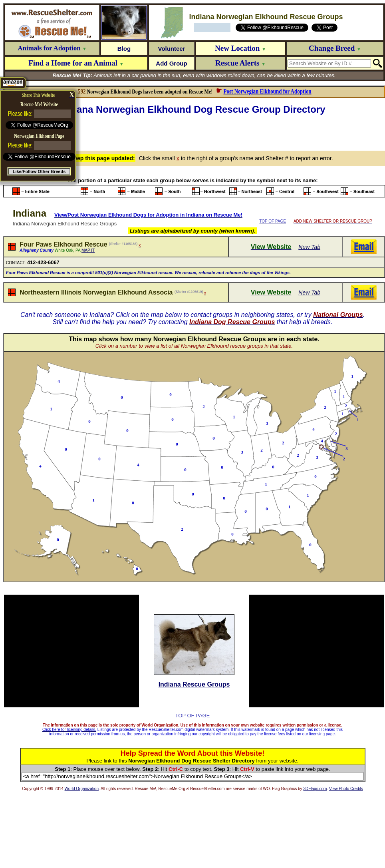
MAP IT (88, 250)
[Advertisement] (194, 131)
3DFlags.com (315, 789)
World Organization (82, 789)
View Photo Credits (346, 789)
